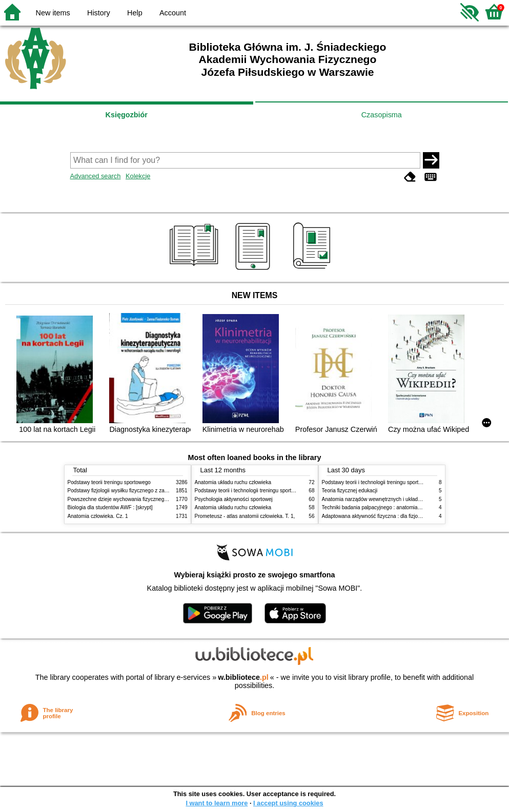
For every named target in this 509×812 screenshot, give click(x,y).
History (99, 13)
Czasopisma (382, 115)
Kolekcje (138, 176)
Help (135, 13)
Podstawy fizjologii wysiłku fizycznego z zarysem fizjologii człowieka (145, 491)
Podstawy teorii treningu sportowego (109, 482)
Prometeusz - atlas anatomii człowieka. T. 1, (245, 516)
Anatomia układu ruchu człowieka (233, 482)
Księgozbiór (127, 115)
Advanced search (96, 176)
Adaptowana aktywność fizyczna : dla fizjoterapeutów (383, 516)
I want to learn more (217, 803)
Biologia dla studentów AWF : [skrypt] (110, 507)
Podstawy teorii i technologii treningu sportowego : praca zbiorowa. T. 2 (276, 491)
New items (53, 13)
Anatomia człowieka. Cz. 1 (98, 516)
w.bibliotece (243, 677)
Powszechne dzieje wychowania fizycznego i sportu (127, 499)
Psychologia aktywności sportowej (234, 499)
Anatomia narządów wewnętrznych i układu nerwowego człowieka (397, 499)
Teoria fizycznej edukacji (350, 491)
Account (173, 13)
